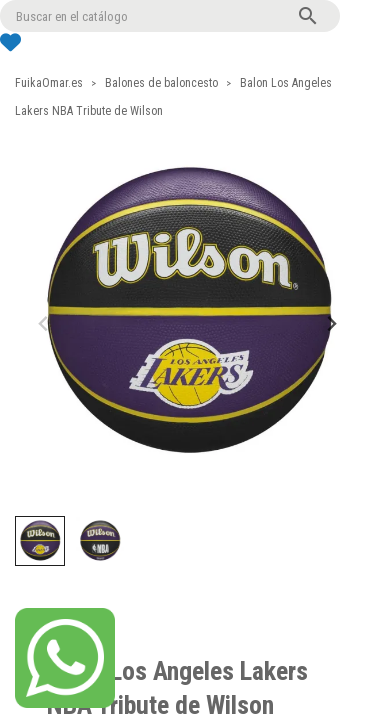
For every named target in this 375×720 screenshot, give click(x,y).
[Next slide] (330, 323)
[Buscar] (170, 16)
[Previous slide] (44, 323)
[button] (40, 541)
